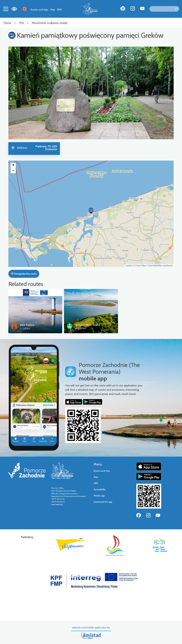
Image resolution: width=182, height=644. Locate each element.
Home (7, 23)
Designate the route (24, 274)
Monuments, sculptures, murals (50, 23)
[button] (91, 211)
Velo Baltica (27, 325)
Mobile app (99, 496)
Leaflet (129, 266)
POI (22, 23)
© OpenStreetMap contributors (160, 266)
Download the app (103, 502)
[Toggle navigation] (6, 9)
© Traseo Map (139, 266)
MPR (59, 10)
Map (53, 10)
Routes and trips (40, 10)
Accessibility (100, 490)
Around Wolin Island (88, 325)
